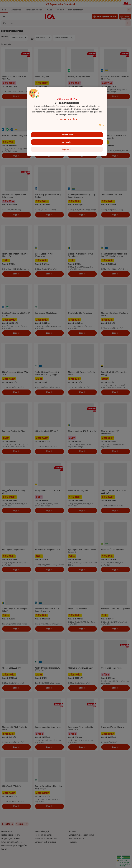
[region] (67, 121)
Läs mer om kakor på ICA (67, 119)
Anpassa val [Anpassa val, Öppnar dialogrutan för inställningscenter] (67, 149)
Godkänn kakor (67, 135)
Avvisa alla (67, 142)
